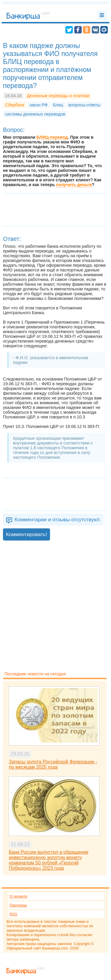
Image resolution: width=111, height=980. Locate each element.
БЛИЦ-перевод (52, 137)
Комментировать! (26, 534)
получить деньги (74, 185)
